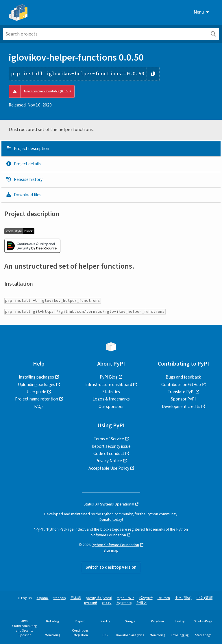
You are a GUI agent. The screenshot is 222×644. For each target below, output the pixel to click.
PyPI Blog (109, 377)
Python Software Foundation (115, 545)
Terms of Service (109, 439)
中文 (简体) (183, 598)
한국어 (142, 603)
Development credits (181, 407)
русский (91, 603)
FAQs (39, 407)
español (43, 598)
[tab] (111, 149)
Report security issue (111, 446)
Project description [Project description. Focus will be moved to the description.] (27, 149)
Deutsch (164, 598)
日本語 (76, 598)
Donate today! (111, 519)
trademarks (155, 529)
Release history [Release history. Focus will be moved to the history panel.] (24, 179)
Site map (111, 550)
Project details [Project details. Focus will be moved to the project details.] (23, 164)
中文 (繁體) (205, 598)
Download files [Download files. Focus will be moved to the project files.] (24, 195)
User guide (36, 392)
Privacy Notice (109, 461)
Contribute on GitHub (181, 385)
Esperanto (124, 603)
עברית (107, 603)
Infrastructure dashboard (109, 385)
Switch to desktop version (111, 567)
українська (126, 598)
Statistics (111, 392)
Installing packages (36, 377)
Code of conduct (109, 454)
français (60, 598)
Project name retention (37, 399)
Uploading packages (37, 385)
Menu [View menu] (201, 12)
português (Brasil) (99, 598)
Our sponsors (111, 407)
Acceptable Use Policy (109, 468)
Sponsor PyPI (183, 399)
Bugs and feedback (183, 377)
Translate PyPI (181, 392)
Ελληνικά (146, 598)
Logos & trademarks (111, 399)
